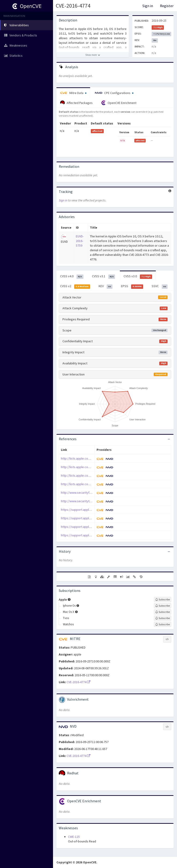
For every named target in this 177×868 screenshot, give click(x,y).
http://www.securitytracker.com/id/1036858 (91, 501)
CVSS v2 (75, 286)
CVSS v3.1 (104, 276)
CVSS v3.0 (138, 276)
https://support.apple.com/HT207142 (86, 518)
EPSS (132, 286)
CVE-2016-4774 (73, 6)
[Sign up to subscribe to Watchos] (163, 624)
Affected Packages (76, 103)
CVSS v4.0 (72, 276)
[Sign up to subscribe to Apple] (163, 599)
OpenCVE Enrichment (119, 103)
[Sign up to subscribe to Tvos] (163, 618)
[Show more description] (93, 55)
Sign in (148, 6)
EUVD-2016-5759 (80, 241)
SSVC (160, 286)
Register (167, 6)
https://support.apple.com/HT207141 (86, 510)
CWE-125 (74, 837)
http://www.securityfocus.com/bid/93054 (89, 493)
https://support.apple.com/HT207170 (86, 535)
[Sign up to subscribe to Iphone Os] (163, 606)
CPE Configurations (114, 93)
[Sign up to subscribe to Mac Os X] (163, 612)
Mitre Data (73, 93)
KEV (106, 286)
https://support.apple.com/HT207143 (86, 527)
